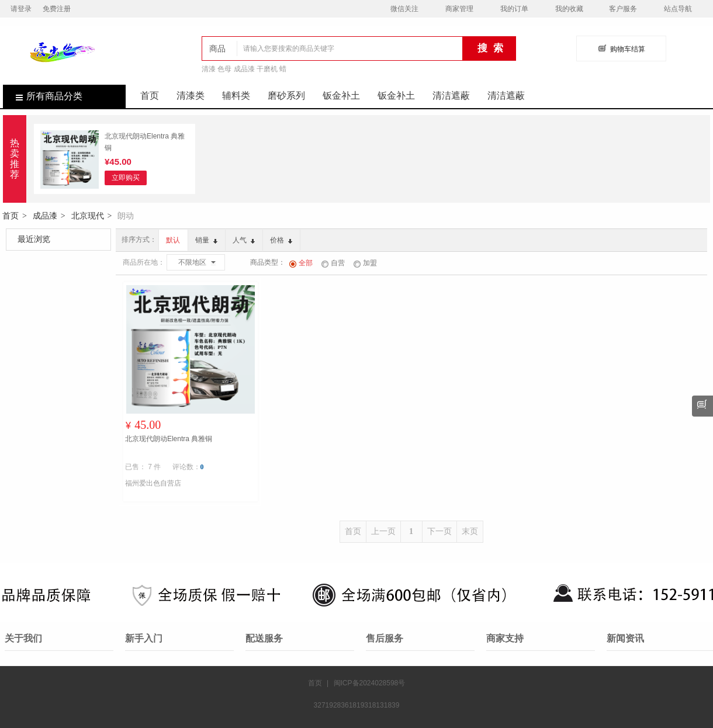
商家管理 (459, 9)
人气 (244, 240)
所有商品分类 (43, 96)
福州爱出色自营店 (153, 483)
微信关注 (404, 9)
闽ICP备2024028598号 (370, 683)
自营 (333, 263)
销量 (206, 240)
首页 (150, 96)
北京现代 (88, 216)
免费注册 (57, 9)
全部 (301, 263)
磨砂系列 (286, 96)
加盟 (365, 263)
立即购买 (126, 178)
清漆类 (191, 96)
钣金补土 (341, 96)
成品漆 (45, 216)
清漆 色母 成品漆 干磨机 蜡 (244, 69)
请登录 (21, 9)
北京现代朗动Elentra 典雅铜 (145, 142)
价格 (281, 240)
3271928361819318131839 (357, 705)
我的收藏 (569, 9)
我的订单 (514, 9)
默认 (173, 240)
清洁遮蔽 (451, 96)
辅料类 (236, 96)
